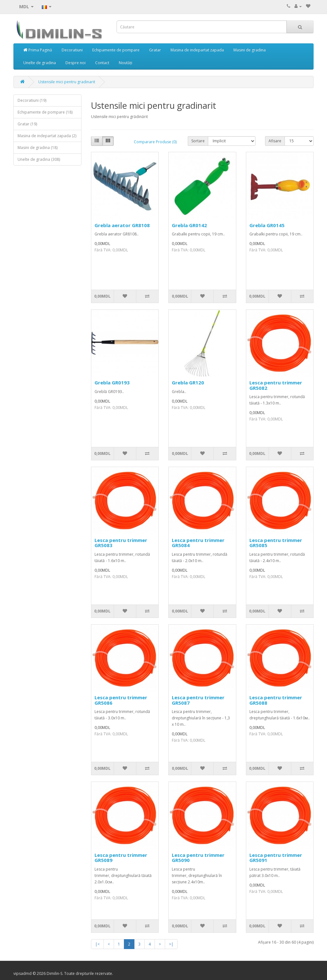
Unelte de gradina (40, 63)
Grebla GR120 (188, 382)
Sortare (198, 141)
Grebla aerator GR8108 (122, 225)
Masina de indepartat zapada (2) (47, 136)
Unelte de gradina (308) (39, 159)
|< (97, 944)
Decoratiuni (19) (32, 100)
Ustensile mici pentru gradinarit (67, 82)
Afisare (275, 141)
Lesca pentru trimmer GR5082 (276, 385)
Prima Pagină (38, 50)
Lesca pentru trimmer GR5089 (121, 858)
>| (171, 944)
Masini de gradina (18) (38, 148)
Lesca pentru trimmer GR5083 (121, 543)
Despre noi (76, 63)
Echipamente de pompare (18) (45, 112)
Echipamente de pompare (116, 50)
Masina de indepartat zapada (197, 50)
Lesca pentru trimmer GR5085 (276, 543)
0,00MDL (102, 296)
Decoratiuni (72, 50)
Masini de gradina (250, 50)
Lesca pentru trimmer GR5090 (198, 858)
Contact (102, 63)
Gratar (155, 50)
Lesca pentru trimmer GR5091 (276, 858)
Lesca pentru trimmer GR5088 (276, 700)
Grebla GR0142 (189, 225)
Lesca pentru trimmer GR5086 (121, 700)
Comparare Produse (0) (155, 142)
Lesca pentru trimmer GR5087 (198, 700)
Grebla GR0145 (267, 225)
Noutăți (125, 63)
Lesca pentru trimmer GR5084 (198, 543)
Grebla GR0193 (112, 382)
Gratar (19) (27, 124)
